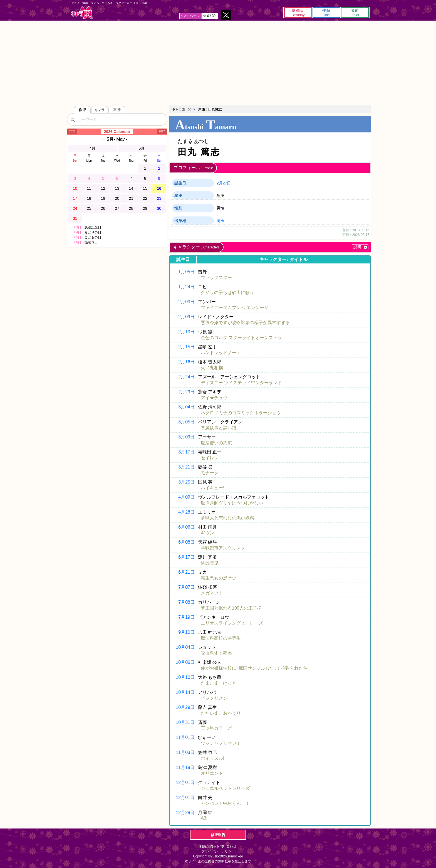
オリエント (212, 773)
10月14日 (185, 692)
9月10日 (186, 632)
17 (75, 198)
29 (145, 208)
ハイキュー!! (213, 488)
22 (145, 198)
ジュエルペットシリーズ (225, 788)
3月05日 (186, 422)
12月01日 (185, 782)
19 (103, 198)
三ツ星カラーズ (216, 728)
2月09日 (186, 317)
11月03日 (185, 752)
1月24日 (186, 287)
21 (131, 198)
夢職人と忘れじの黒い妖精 (227, 518)
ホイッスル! (212, 758)
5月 (117, 139)
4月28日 (186, 512)
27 (117, 208)
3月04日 (186, 407)
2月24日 (186, 377)
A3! (204, 818)
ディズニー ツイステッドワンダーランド (241, 383)
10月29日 (185, 707)
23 (159, 198)
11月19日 (185, 767)
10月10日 (185, 677)
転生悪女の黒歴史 (219, 578)
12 (103, 188)
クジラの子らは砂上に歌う (227, 293)
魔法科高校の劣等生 (221, 638)
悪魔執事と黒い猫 (219, 428)
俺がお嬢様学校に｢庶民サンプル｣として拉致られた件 (254, 668)
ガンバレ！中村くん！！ (225, 803)
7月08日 (186, 602)
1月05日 (186, 272)
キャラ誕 (82, 13)
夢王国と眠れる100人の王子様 (231, 608)
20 (117, 198)
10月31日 (185, 722)
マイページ (191, 16)
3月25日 (186, 482)
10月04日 (185, 647)
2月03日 (186, 302)
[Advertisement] (218, 62)
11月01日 (185, 737)
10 (75, 188)
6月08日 (186, 542)
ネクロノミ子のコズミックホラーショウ (241, 413)
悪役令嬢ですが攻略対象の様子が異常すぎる (245, 323)
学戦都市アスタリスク (223, 548)
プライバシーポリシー (218, 851)
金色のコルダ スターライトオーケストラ (241, 338)
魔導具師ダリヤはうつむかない (232, 503)
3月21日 (186, 467)
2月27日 (224, 183)
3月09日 (186, 437)
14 (131, 188)
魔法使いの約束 (216, 443)
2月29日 (186, 392)
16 (159, 188)
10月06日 (185, 662)
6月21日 (186, 572)
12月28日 (185, 812)
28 (131, 208)
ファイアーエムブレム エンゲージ (235, 308)
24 (75, 208)
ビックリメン (214, 698)
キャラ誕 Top (182, 109)
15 (145, 188)
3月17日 (186, 452)
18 (89, 198)
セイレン (210, 458)
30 (159, 208)
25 (89, 208)
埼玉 (221, 221)
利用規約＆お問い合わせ (218, 846)
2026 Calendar (117, 132)
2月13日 (186, 332)
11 (89, 188)
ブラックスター (216, 278)
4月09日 (186, 497)
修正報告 (218, 835)
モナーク (210, 473)
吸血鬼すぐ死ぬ (216, 653)
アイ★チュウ (214, 398)
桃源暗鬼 (210, 563)
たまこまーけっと (219, 683)
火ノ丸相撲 (212, 368)
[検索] (73, 119)
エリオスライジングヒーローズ (232, 623)
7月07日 (186, 587)
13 (117, 188)
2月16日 (186, 362)
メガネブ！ (212, 593)
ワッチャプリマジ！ (221, 743)
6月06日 (186, 527)
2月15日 (186, 347)
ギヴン (207, 533)
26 (103, 208)
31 (75, 218)
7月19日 (186, 617)
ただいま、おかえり (221, 713)
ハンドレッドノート (221, 353)
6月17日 (186, 557)
